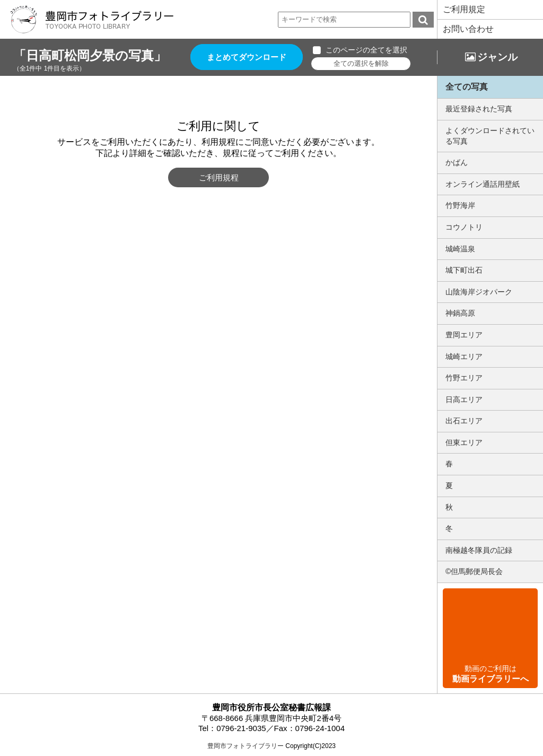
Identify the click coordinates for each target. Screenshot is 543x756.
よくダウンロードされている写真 (490, 136)
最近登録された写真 (479, 109)
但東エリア (464, 442)
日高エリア (464, 399)
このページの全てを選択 (367, 50)
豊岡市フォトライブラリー (246, 746)
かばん (457, 162)
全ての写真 (467, 87)
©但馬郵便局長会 (474, 571)
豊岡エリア (464, 335)
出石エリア (464, 421)
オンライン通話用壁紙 (483, 184)
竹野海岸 (460, 205)
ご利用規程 (219, 177)
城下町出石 (464, 270)
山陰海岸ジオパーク (479, 292)
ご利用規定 (464, 9)
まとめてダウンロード (247, 57)
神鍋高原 (460, 313)
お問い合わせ (468, 29)
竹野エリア (464, 378)
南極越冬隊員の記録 (479, 550)
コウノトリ (464, 227)
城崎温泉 (460, 249)
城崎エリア (464, 357)
